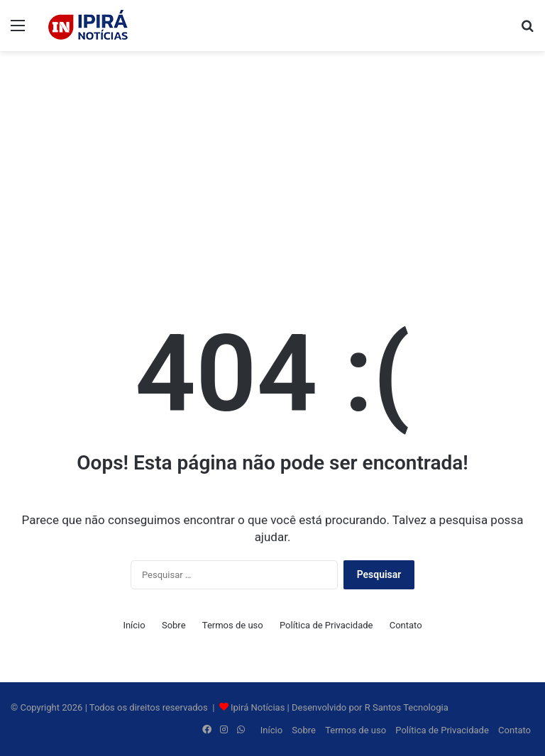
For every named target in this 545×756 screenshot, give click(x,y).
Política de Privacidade (326, 625)
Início (134, 625)
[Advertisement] (272, 165)
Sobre (174, 625)
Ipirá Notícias (259, 707)
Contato (406, 625)
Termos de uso (233, 625)
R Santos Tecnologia (407, 707)
